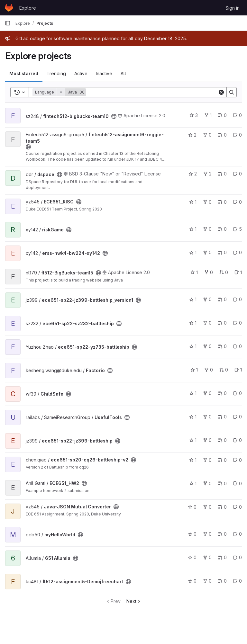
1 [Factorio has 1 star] (194, 370)
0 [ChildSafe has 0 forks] (207, 393)
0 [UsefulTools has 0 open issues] (238, 417)
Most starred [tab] (24, 73)
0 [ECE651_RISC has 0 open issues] (238, 202)
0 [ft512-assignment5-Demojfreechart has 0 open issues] (238, 581)
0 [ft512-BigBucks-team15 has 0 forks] (209, 272)
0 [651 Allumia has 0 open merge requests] (222, 557)
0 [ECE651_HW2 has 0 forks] (207, 483)
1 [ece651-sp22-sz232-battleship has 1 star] (193, 323)
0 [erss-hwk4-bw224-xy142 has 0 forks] (207, 252)
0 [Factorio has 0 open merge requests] (224, 370)
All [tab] (123, 73)
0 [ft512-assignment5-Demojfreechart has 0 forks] (207, 581)
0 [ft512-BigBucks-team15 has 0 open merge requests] (224, 272)
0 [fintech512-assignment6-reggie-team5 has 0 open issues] (238, 135)
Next (134, 601)
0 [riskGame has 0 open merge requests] (222, 229)
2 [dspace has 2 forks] (207, 174)
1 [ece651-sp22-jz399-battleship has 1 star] (193, 440)
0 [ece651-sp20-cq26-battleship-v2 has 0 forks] (207, 460)
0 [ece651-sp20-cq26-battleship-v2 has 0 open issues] (238, 460)
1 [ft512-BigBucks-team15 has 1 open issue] (238, 272)
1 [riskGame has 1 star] (193, 229)
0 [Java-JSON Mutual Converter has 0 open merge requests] (222, 507)
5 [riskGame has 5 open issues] (238, 229)
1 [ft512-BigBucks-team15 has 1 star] (194, 272)
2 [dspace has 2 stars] (193, 174)
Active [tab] (81, 73)
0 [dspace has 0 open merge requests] (222, 174)
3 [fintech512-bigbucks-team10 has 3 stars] (194, 115)
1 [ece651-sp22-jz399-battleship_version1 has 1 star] (193, 299)
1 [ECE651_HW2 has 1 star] (193, 483)
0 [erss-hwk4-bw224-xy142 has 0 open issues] (238, 252)
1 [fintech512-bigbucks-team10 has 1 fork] (208, 115)
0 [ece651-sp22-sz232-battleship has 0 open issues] (238, 323)
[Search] (152, 92)
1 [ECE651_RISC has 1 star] (193, 202)
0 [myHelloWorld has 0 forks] (207, 534)
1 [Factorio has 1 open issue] (238, 370)
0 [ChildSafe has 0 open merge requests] (222, 393)
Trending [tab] (56, 73)
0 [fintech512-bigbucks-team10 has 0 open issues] (238, 115)
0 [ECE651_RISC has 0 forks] (207, 202)
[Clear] (221, 92)
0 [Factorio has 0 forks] (209, 370)
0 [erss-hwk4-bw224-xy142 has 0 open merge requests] (222, 252)
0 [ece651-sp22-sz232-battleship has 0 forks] (207, 323)
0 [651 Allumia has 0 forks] (207, 557)
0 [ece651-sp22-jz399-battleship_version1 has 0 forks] (207, 299)
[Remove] (82, 92)
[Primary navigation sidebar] (8, 23)
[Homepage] (9, 8)
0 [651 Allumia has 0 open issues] (238, 557)
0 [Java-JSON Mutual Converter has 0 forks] (207, 507)
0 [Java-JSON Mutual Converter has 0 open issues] (238, 507)
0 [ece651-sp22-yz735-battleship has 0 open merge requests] (222, 346)
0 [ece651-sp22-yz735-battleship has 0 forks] (207, 346)
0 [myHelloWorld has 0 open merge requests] (222, 534)
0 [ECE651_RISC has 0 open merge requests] (222, 202)
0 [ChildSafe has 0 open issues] (238, 393)
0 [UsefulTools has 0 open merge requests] (222, 417)
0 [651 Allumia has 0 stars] (192, 557)
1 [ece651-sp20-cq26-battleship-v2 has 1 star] (193, 460)
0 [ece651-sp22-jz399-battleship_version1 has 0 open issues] (238, 299)
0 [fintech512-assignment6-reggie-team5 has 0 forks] (207, 135)
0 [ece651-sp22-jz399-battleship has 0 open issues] (238, 440)
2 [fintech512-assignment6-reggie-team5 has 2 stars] (192, 135)
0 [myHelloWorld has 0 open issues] (238, 534)
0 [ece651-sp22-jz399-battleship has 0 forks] (207, 440)
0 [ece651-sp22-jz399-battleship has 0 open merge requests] (222, 440)
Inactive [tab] (104, 73)
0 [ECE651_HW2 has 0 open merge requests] (222, 483)
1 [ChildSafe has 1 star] (193, 393)
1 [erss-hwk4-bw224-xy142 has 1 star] (193, 252)
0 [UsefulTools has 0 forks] (207, 417)
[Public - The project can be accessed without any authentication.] (114, 116)
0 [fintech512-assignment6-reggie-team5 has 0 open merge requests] (222, 135)
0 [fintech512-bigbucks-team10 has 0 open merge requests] (222, 115)
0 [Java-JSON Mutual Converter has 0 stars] (192, 507)
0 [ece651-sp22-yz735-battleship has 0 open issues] (238, 346)
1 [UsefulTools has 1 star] (193, 417)
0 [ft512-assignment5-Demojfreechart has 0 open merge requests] (222, 581)
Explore (28, 8)
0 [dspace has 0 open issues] (238, 174)
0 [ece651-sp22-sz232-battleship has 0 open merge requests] (222, 323)
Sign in (233, 8)
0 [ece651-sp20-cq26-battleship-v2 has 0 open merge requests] (222, 460)
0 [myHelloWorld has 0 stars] (192, 534)
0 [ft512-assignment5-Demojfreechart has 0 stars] (192, 581)
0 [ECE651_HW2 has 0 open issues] (238, 483)
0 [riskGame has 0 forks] (207, 229)
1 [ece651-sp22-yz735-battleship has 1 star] (193, 346)
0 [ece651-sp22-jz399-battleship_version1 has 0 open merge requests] (222, 299)
